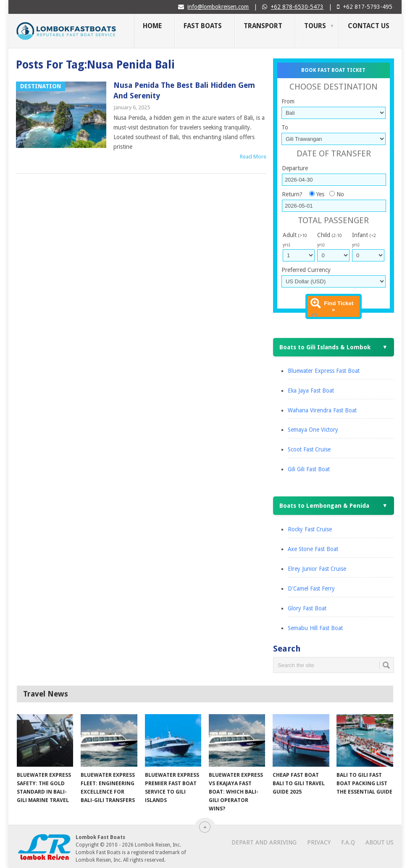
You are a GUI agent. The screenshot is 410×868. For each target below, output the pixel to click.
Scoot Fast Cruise (309, 449)
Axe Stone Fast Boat (313, 549)
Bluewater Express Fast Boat (324, 371)
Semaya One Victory (313, 430)
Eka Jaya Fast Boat (311, 390)
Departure (295, 168)
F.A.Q (348, 842)
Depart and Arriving (264, 842)
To (285, 127)
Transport (263, 26)
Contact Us (369, 26)
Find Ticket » (339, 306)
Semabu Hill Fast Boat (315, 628)
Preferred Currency (306, 270)
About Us (380, 842)
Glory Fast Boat (307, 608)
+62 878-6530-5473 (297, 7)
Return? (292, 194)
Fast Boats (203, 26)
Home (152, 26)
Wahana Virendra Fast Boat (322, 410)
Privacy (319, 842)
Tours (315, 26)
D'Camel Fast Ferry (311, 588)
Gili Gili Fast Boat (309, 469)
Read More (253, 157)
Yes (320, 194)
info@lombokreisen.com (218, 7)
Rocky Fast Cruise (310, 529)
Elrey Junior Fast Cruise (317, 569)
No (340, 194)
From (288, 101)
